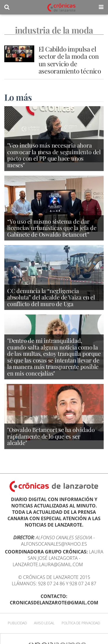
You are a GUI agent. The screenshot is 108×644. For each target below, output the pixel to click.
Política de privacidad (81, 623)
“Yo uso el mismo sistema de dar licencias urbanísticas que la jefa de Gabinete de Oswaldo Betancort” (52, 228)
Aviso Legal (44, 623)
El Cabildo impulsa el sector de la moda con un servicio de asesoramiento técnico (70, 60)
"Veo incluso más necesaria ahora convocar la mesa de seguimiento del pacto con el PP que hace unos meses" (54, 155)
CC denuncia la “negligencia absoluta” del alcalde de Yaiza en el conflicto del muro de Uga (51, 297)
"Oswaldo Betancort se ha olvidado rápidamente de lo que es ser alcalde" (51, 436)
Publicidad (17, 623)
